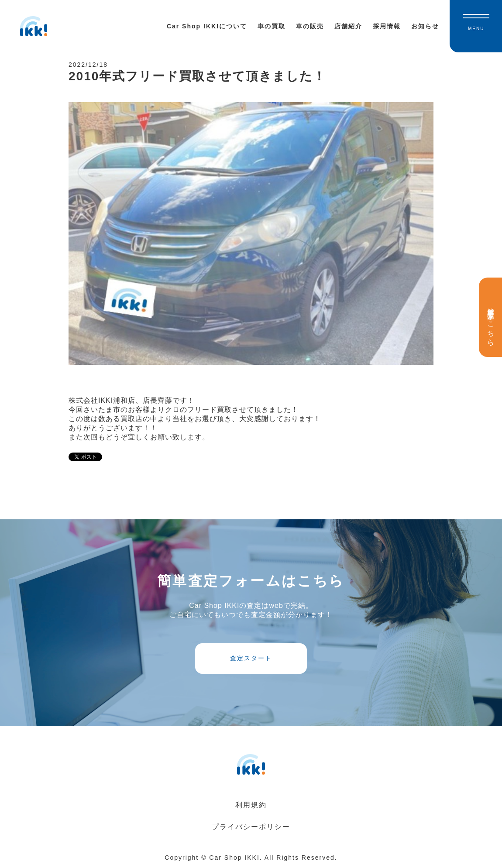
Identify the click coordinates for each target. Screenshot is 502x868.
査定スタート (251, 658)
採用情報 (387, 26)
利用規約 (251, 805)
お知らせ (425, 26)
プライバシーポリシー (251, 827)
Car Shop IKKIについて (207, 26)
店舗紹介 (348, 26)
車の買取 (272, 26)
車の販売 (310, 26)
